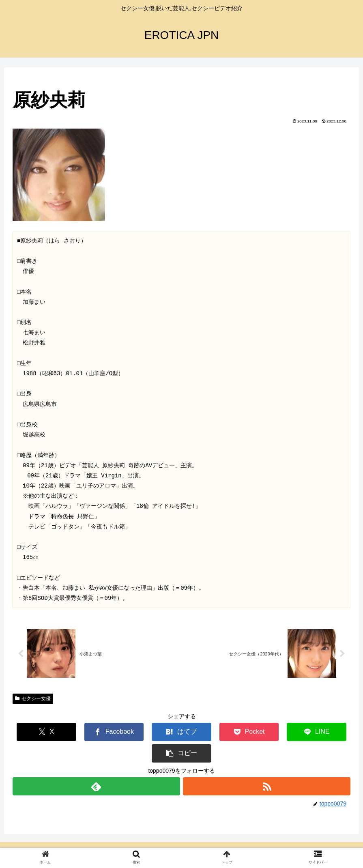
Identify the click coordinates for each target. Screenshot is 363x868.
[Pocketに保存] (209, 732)
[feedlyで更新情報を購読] (96, 765)
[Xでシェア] (41, 732)
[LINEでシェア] (266, 732)
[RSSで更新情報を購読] (267, 765)
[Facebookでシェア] (97, 732)
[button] (322, 732)
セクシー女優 (33, 699)
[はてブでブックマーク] (153, 732)
